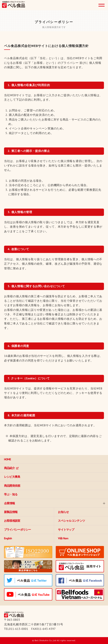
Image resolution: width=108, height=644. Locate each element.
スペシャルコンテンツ (72, 521)
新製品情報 (11, 512)
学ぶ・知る (11, 494)
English (8, 538)
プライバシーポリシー (18, 530)
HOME (7, 459)
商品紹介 (9, 468)
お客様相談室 (12, 521)
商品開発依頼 (12, 486)
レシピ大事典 (12, 477)
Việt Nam (63, 538)
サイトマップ (66, 530)
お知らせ (64, 512)
